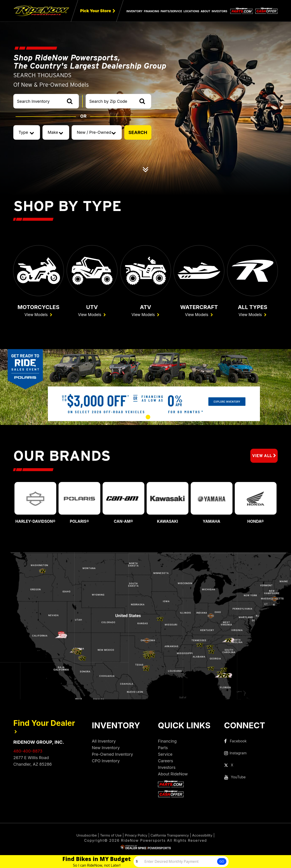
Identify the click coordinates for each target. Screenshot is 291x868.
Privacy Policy (136, 837)
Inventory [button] (135, 11)
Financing (167, 742)
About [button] (205, 11)
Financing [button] (152, 11)
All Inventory (104, 742)
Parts (163, 749)
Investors (219, 11)
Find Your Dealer (44, 727)
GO (222, 861)
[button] (121, 419)
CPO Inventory (106, 762)
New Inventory (106, 749)
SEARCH (138, 132)
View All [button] (263, 457)
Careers (165, 762)
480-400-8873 (28, 752)
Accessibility (205, 837)
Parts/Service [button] (171, 11)
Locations (191, 11)
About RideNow (173, 775)
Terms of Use (109, 837)
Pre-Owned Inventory (113, 756)
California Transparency (171, 837)
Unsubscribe (83, 837)
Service (165, 756)
